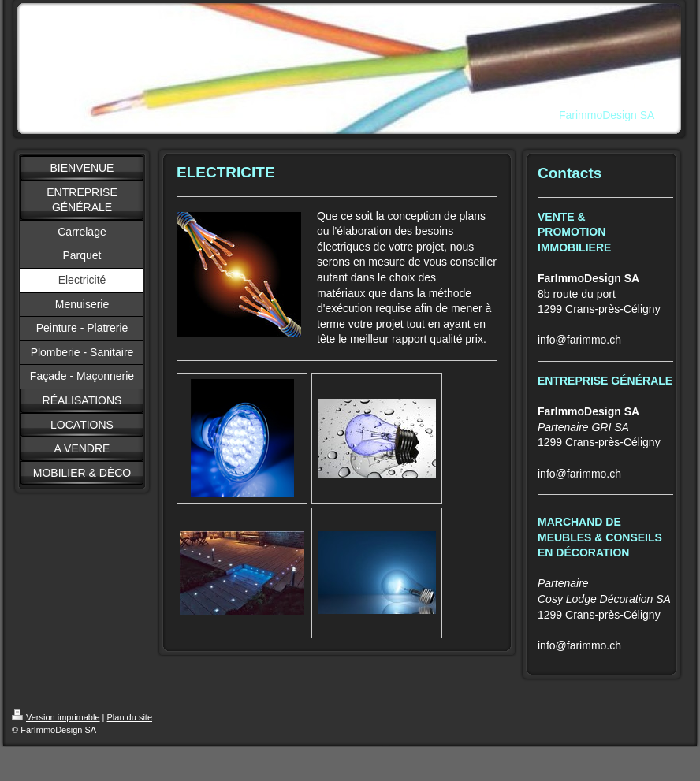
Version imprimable (56, 717)
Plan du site (130, 717)
